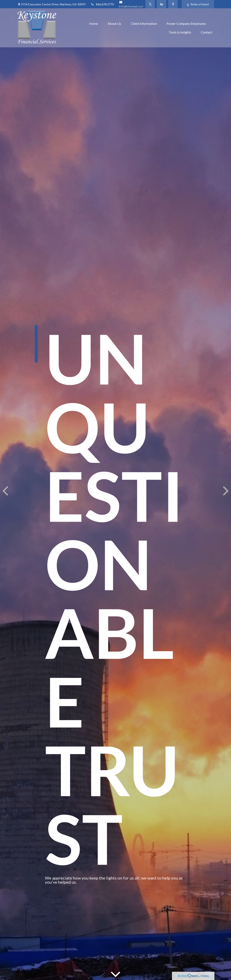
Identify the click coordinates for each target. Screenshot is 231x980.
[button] (94, 24)
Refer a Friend (198, 4)
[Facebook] (173, 4)
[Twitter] (150, 4)
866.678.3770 (102, 4)
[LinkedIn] (161, 4)
